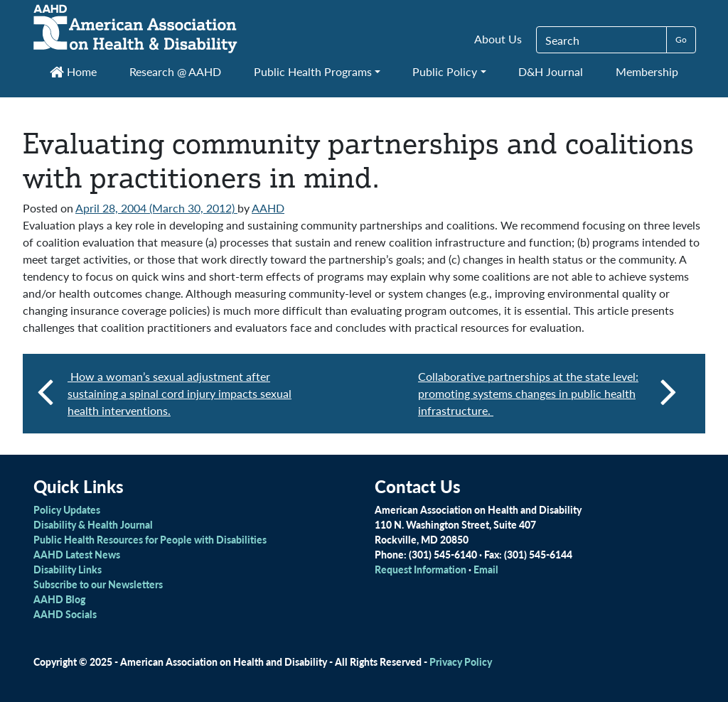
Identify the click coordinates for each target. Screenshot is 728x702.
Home (73, 71)
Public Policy (445, 71)
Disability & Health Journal (93, 524)
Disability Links (68, 569)
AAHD (268, 208)
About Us (498, 39)
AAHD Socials (65, 614)
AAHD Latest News (77, 554)
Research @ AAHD (175, 71)
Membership (647, 71)
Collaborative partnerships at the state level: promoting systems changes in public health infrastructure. (547, 393)
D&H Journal (551, 71)
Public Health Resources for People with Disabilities (150, 539)
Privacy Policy (461, 661)
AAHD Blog (59, 599)
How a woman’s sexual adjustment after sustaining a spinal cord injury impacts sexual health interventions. (180, 393)
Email (486, 569)
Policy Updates (67, 509)
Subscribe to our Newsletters (98, 584)
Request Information (421, 569)
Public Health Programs (313, 71)
